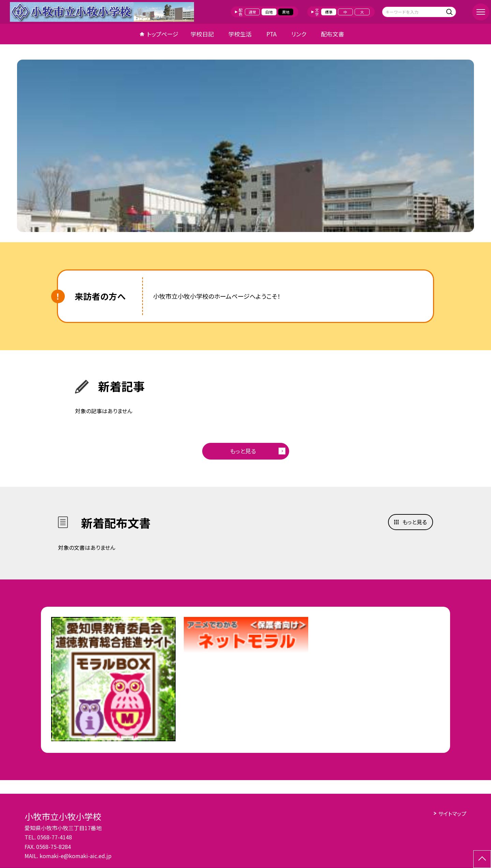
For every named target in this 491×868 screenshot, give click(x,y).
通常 (252, 12)
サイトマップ (452, 813)
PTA (271, 34)
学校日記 (202, 34)
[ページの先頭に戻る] (482, 859)
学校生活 (240, 34)
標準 (329, 12)
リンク (299, 34)
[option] (245, 146)
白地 (269, 12)
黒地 (286, 12)
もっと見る (243, 451)
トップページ (163, 34)
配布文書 (332, 34)
